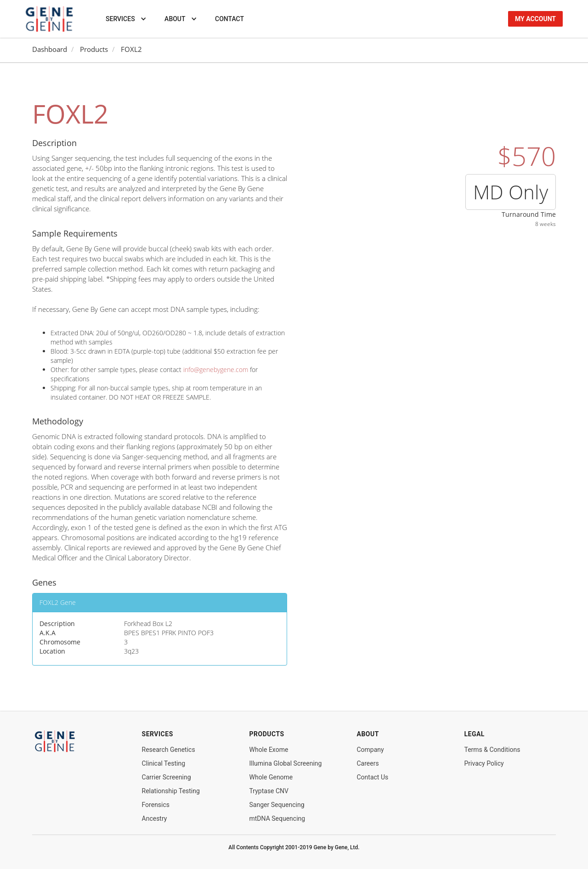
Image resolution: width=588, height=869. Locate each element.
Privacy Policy (484, 763)
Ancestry (155, 818)
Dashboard (50, 49)
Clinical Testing (164, 763)
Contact (229, 19)
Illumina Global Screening (286, 763)
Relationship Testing (171, 791)
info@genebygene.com (216, 370)
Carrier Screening (167, 777)
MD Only (511, 192)
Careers (367, 763)
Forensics (156, 805)
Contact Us (372, 777)
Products (94, 49)
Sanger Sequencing (277, 805)
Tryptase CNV (269, 791)
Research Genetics (169, 750)
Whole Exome (269, 750)
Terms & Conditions (492, 750)
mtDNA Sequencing (277, 818)
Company (370, 750)
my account (535, 19)
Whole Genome (271, 777)
